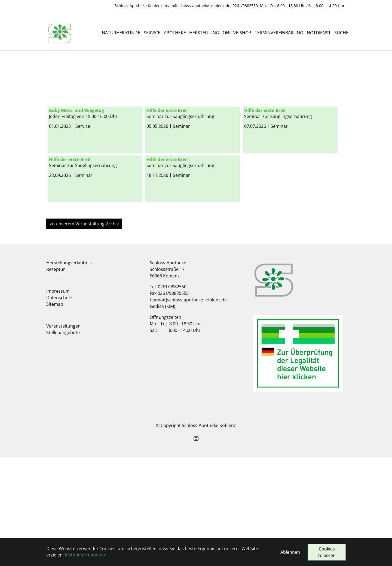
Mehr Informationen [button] (86, 555)
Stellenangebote (63, 441)
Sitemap (55, 413)
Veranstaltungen (63, 435)
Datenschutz (59, 407)
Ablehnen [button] (290, 552)
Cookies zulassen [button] (327, 552)
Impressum (58, 400)
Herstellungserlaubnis (69, 372)
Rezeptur (56, 378)
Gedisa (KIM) (163, 415)
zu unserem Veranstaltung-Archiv (84, 333)
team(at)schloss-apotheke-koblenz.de (188, 409)
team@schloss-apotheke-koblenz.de (197, 6)
